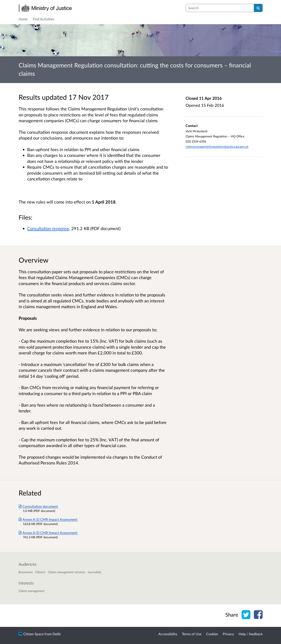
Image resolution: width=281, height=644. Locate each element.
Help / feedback (251, 634)
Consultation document (38, 506)
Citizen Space (33, 634)
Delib (57, 634)
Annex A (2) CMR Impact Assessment (48, 533)
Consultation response (48, 228)
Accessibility (168, 634)
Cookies (212, 634)
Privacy (228, 634)
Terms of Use (192, 634)
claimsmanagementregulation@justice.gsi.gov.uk (217, 146)
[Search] (258, 8)
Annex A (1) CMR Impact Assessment (48, 519)
